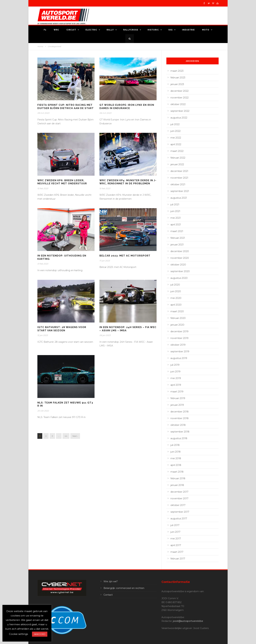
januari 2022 (177, 164)
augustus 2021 (179, 198)
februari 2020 (178, 318)
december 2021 (179, 171)
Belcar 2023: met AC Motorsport (125, 256)
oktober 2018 (178, 425)
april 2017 (176, 545)
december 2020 (180, 251)
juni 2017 (175, 532)
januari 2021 (177, 245)
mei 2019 (176, 378)
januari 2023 (177, 84)
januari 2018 (177, 485)
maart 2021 (177, 231)
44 (66, 436)
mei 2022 (176, 138)
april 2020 (176, 305)
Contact (108, 595)
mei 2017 (176, 539)
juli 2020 (175, 285)
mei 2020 (176, 298)
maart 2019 (177, 392)
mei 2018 (176, 458)
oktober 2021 (178, 184)
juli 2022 (175, 124)
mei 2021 (176, 218)
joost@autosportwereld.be (188, 621)
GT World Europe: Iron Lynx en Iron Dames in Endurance (127, 107)
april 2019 (176, 385)
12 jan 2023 (43, 335)
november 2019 (179, 338)
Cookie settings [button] (18, 634)
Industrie (188, 30)
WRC (56, 30)
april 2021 (176, 225)
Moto (206, 30)
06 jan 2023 (105, 335)
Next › (75, 436)
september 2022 (180, 111)
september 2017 (180, 512)
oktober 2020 (178, 265)
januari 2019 (177, 405)
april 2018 (176, 465)
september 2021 (180, 191)
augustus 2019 (179, 358)
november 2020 (180, 258)
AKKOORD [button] (40, 634)
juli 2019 (175, 365)
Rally (110, 30)
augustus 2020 (179, 278)
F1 (45, 30)
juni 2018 (176, 452)
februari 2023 (178, 78)
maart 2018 (177, 472)
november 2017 (179, 498)
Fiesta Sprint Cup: (66, 107)
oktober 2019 (178, 345)
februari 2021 (178, 238)
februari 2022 (178, 158)
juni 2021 (175, 211)
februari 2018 (178, 478)
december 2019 (179, 331)
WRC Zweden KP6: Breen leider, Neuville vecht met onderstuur (62, 182)
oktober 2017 (178, 505)
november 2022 (180, 98)
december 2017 (179, 492)
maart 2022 (177, 151)
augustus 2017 (179, 519)
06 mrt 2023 (105, 113)
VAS (170, 30)
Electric (91, 30)
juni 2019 (175, 372)
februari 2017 (178, 559)
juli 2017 (175, 525)
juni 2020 (176, 291)
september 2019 (180, 351)
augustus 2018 (179, 438)
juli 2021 (175, 205)
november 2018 (180, 418)
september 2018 (180, 432)
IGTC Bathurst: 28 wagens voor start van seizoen (62, 329)
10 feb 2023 (43, 188)
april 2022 (176, 144)
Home (40, 46)
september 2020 (180, 271)
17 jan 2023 (105, 261)
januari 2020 (177, 325)
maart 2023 (177, 71)
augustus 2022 (179, 118)
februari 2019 (178, 398)
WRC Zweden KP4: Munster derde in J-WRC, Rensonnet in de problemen (128, 182)
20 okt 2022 (43, 411)
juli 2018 (175, 445)
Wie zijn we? (111, 581)
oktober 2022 (178, 104)
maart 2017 (177, 552)
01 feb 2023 (43, 264)
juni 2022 (176, 131)
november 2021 (179, 178)
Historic (153, 30)
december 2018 (180, 412)
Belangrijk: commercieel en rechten (124, 588)
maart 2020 (177, 311)
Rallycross (131, 30)
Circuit (71, 30)
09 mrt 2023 (43, 113)
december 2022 (180, 91)
